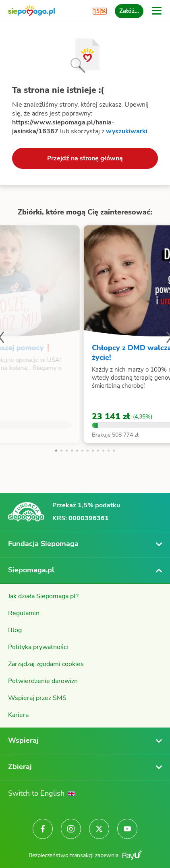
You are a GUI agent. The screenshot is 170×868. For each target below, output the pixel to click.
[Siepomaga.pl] (31, 11)
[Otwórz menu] (157, 11)
